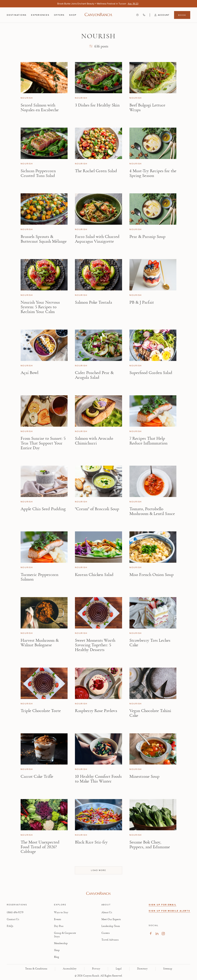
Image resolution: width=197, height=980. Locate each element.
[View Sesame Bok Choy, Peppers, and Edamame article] (153, 815)
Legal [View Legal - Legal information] (119, 969)
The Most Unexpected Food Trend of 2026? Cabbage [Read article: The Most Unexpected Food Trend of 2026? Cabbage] (40, 847)
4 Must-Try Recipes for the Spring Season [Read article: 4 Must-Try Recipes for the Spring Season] (153, 173)
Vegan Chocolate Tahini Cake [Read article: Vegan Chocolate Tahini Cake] (150, 713)
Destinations (17, 15)
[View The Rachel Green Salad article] (98, 143)
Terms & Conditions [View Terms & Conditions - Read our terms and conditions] (36, 969)
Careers (106, 933)
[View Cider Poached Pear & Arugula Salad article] (98, 345)
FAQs (10, 926)
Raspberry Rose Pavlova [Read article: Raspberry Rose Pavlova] (96, 711)
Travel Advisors (110, 940)
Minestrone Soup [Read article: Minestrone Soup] (144, 776)
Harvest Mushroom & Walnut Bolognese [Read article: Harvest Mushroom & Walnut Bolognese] (40, 643)
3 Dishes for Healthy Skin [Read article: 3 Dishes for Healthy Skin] (97, 105)
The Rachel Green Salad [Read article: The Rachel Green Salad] (96, 171)
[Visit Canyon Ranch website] (98, 894)
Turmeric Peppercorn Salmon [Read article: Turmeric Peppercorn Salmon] (39, 577)
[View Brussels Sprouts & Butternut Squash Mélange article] (44, 209)
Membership (61, 943)
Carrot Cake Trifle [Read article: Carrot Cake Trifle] (37, 776)
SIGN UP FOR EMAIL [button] (163, 905)
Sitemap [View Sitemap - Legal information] (168, 969)
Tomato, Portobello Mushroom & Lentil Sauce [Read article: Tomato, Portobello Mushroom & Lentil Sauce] (152, 511)
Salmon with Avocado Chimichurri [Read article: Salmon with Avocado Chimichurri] (94, 441)
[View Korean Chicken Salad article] (98, 547)
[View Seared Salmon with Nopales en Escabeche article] (44, 78)
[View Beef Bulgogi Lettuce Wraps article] (153, 78)
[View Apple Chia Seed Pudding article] (44, 481)
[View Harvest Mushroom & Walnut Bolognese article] (44, 613)
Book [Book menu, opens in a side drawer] (182, 15)
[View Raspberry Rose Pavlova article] (98, 683)
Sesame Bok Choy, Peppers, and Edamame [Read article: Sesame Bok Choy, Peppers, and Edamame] (150, 845)
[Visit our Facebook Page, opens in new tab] (151, 934)
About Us (107, 912)
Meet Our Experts (111, 919)
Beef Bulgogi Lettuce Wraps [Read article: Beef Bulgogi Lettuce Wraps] (147, 108)
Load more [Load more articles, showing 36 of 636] (98, 870)
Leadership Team (111, 926)
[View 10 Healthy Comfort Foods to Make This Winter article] (98, 749)
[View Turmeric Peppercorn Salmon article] (44, 547)
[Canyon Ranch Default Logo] (98, 15)
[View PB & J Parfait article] (153, 275)
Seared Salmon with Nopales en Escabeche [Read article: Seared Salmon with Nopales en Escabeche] (40, 108)
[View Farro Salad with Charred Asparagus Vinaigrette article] (98, 209)
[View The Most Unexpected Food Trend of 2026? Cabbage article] (44, 815)
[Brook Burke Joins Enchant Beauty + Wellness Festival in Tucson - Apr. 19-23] (133, 4)
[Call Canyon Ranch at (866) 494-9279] (144, 15)
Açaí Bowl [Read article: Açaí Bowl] (29, 373)
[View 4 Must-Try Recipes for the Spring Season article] (153, 143)
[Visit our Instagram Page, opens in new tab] (163, 934)
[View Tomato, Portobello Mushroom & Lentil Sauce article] (153, 481)
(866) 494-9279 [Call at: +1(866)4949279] (15, 912)
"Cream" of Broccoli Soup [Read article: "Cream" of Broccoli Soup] (97, 509)
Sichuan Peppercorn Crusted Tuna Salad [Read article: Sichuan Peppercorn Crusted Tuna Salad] (38, 173)
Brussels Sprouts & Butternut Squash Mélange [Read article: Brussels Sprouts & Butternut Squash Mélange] (44, 239)
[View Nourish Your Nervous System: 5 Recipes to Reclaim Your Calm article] (44, 275)
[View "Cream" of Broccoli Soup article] (98, 481)
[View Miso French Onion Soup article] (153, 547)
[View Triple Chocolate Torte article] (44, 683)
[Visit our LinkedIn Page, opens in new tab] (157, 934)
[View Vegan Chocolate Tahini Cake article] (153, 683)
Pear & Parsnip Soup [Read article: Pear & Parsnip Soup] (147, 237)
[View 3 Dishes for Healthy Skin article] (98, 78)
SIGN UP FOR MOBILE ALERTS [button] (169, 911)
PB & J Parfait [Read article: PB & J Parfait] (142, 302)
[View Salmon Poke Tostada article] (98, 275)
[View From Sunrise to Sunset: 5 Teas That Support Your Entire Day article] (44, 411)
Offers (59, 15)
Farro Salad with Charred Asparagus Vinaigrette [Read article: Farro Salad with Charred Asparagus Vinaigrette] (97, 239)
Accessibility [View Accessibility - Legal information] (70, 969)
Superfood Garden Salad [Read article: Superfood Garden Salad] (151, 373)
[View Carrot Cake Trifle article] (44, 749)
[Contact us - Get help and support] (137, 15)
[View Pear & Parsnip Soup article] (153, 209)
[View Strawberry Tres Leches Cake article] (153, 613)
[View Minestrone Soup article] (153, 749)
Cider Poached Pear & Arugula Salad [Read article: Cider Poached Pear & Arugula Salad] (94, 375)
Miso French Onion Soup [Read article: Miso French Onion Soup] (152, 575)
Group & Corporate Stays (65, 935)
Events (58, 919)
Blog (56, 957)
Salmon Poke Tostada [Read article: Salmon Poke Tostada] (93, 302)
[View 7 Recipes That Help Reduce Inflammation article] (153, 411)
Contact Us (13, 919)
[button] (160, 15)
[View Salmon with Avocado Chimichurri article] (98, 411)
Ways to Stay (61, 912)
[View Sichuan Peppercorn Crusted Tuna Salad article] (44, 143)
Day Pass (59, 926)
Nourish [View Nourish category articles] (27, 98)
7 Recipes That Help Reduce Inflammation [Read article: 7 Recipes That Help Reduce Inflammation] (148, 441)
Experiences (40, 15)
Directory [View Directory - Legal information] (142, 969)
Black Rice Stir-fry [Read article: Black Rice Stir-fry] (91, 842)
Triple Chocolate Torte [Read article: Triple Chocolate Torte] (41, 711)
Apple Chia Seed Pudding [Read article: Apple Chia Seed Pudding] (43, 509)
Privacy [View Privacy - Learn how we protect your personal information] (96, 969)
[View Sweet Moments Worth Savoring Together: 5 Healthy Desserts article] (98, 613)
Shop (73, 15)
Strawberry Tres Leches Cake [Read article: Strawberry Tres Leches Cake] (150, 643)
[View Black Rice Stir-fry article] (98, 815)
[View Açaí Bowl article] (44, 345)
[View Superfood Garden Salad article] (153, 345)
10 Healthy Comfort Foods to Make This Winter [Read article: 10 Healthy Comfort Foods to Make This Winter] (98, 779)
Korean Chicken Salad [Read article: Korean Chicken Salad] (94, 575)
